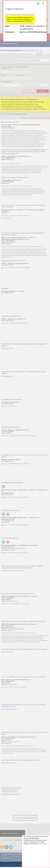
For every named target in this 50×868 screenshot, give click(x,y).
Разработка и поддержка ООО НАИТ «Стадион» (15, 864)
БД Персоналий (42, 844)
